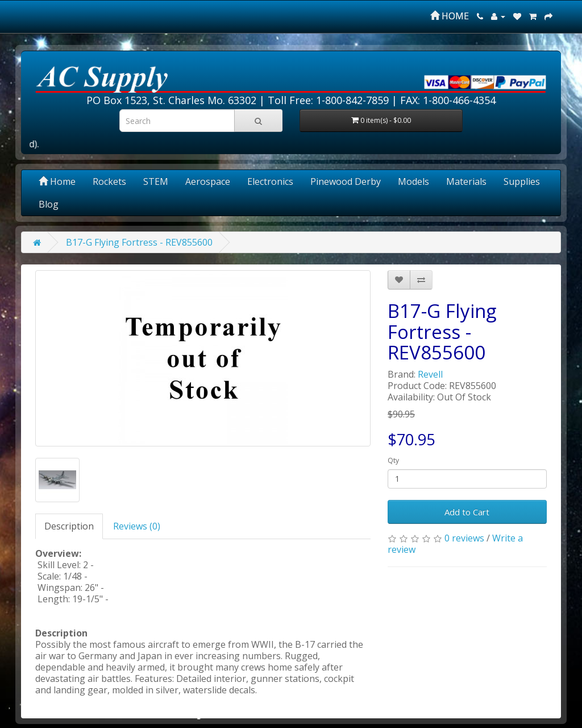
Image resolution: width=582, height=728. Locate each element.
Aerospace (208, 181)
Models (413, 181)
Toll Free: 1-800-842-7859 (328, 100)
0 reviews (464, 538)
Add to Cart (467, 512)
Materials (466, 181)
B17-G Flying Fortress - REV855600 (139, 242)
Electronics (270, 181)
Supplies (522, 181)
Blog (49, 204)
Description (69, 526)
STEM (156, 181)
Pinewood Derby (346, 181)
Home (57, 181)
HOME (450, 16)
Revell (430, 374)
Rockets (109, 181)
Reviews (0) (137, 526)
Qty (393, 460)
